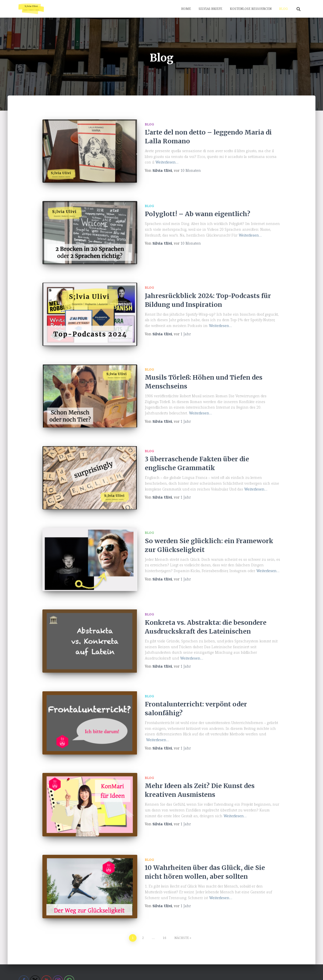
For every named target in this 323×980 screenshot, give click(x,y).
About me (30, 968)
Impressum (144, 968)
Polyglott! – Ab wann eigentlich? (198, 211)
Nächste (182, 904)
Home (186, 9)
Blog (283, 9)
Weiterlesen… (167, 162)
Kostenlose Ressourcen (251, 9)
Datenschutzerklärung (85, 968)
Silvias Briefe (210, 9)
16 (165, 904)
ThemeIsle (297, 969)
